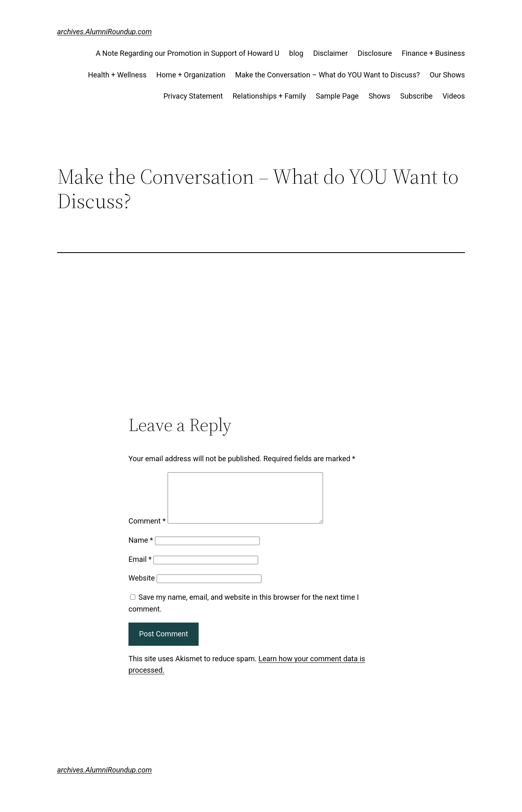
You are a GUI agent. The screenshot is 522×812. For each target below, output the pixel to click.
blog (296, 53)
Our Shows (447, 75)
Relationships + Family (269, 96)
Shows (380, 96)
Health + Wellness (117, 75)
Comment (147, 531)
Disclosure (375, 53)
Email (140, 569)
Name (141, 550)
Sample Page (337, 96)
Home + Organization (191, 75)
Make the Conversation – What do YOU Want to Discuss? (328, 75)
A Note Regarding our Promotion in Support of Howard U (188, 53)
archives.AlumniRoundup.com (104, 32)
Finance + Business (433, 53)
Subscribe (416, 96)
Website (142, 588)
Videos (454, 96)
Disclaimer (331, 53)
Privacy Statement (193, 96)
